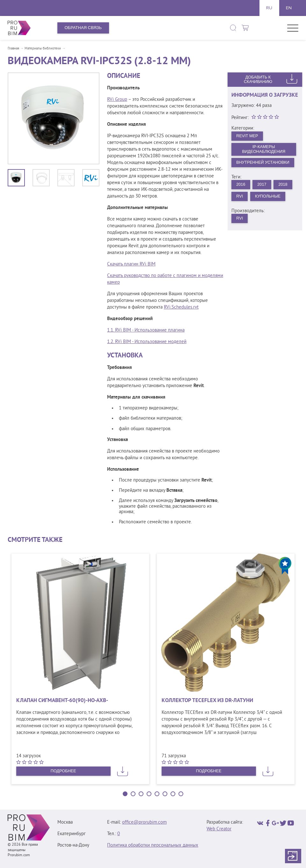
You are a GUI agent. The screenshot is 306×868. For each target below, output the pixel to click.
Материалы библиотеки (43, 49)
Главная (13, 49)
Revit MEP (248, 136)
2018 (284, 185)
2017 (262, 185)
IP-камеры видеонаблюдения (264, 150)
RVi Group (117, 100)
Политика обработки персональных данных (153, 846)
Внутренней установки (264, 163)
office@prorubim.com (144, 823)
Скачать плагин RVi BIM (131, 264)
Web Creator (219, 829)
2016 (241, 185)
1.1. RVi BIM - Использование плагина (146, 330)
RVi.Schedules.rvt (181, 307)
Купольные (269, 197)
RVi (240, 197)
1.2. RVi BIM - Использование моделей (147, 342)
